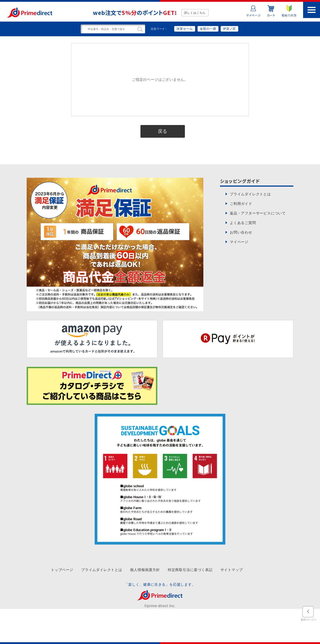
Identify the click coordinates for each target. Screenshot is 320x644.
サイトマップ (232, 570)
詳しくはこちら (195, 13)
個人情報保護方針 (145, 570)
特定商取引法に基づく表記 (190, 570)
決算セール (185, 29)
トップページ (62, 570)
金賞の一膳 (208, 29)
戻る (163, 131)
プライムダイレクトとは (102, 570)
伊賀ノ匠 (229, 29)
